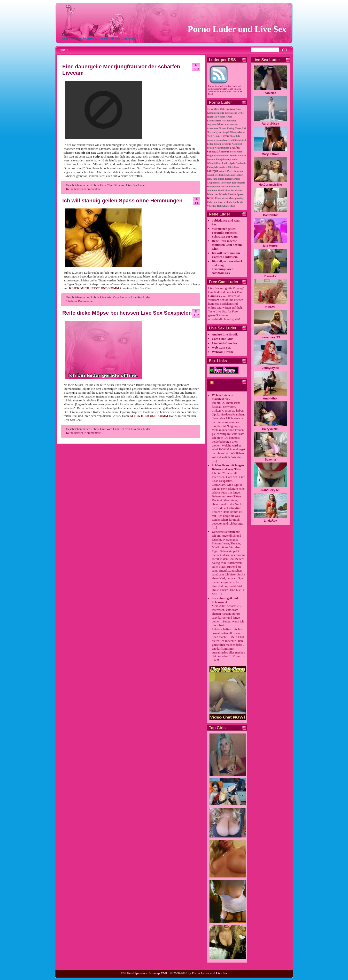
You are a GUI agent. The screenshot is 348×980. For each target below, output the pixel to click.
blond (221, 124)
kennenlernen (232, 187)
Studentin (241, 163)
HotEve (270, 307)
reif (223, 186)
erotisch (223, 167)
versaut (212, 151)
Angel (226, 132)
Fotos (233, 152)
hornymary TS (270, 337)
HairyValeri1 (270, 429)
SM (244, 128)
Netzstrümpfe (222, 148)
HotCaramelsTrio (270, 185)
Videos (221, 117)
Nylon (219, 132)
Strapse (236, 179)
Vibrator (212, 206)
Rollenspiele (239, 183)
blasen (221, 179)
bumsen (239, 171)
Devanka (270, 276)
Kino (238, 109)
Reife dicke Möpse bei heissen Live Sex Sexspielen (127, 313)
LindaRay (270, 521)
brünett (223, 171)
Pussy (230, 171)
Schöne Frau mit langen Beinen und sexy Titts (228, 467)
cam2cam (212, 179)
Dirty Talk (235, 136)
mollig (221, 113)
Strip (210, 109)
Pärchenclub (232, 124)
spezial (211, 175)
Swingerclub (213, 187)
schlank (228, 202)
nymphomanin (222, 155)
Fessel (218, 198)
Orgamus (212, 124)
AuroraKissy (270, 124)
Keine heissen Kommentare (83, 189)
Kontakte (212, 113)
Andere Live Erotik (225, 334)
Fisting (231, 128)
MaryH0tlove (270, 154)
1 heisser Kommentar (79, 301)
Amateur (224, 152)
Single (210, 155)
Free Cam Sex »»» (226, 294)
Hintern (242, 155)
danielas (270, 93)
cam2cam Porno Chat (221, 386)
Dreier (233, 155)
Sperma (230, 109)
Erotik (232, 194)
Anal (239, 151)
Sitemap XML (159, 973)
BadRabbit (271, 215)
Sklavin (211, 132)
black (233, 206)
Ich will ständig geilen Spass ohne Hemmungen (122, 201)
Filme (233, 132)
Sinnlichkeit (224, 190)
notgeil (211, 148)
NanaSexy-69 (270, 490)
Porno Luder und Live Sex (237, 29)
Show (236, 167)
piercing (239, 198)
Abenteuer (213, 128)
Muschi (223, 194)
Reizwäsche (231, 113)
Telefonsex (226, 183)
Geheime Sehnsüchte (226, 532)
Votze (238, 128)
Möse (216, 109)
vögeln (232, 163)
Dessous (211, 159)
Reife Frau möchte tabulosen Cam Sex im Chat (227, 245)
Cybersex (212, 202)
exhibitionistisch (238, 140)
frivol (211, 198)
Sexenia (270, 460)
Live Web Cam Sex (112, 297)
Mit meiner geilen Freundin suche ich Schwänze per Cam (225, 233)
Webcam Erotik (223, 352)
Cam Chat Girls (110, 185)
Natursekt (237, 144)
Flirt (230, 167)
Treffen (235, 147)
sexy (228, 159)
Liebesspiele (214, 120)
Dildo (210, 194)
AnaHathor (270, 398)
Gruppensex (213, 183)
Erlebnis (226, 144)
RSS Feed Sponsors (134, 973)
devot (225, 198)
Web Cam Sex (221, 347)
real (216, 194)
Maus (232, 198)
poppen (211, 140)
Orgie (240, 113)
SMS (210, 136)
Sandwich (238, 202)
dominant (212, 190)
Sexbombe (230, 175)
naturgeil (213, 171)
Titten (225, 136)
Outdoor (232, 121)
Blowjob (220, 159)
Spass (240, 194)
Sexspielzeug (222, 140)
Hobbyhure (223, 206)
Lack (225, 163)
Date (222, 109)
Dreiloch (219, 175)
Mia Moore (270, 246)
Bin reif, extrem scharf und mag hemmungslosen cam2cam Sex (227, 267)
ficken (217, 144)
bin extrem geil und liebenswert (225, 600)
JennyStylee (270, 368)
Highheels (212, 117)
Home (64, 50)
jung (220, 202)
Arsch (229, 117)
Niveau (223, 128)
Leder (210, 144)
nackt (228, 179)
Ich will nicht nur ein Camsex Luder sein (226, 255)
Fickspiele (213, 167)
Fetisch (240, 175)
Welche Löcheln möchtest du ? (223, 397)
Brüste (216, 136)
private (241, 132)
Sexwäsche (236, 190)
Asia (224, 121)
